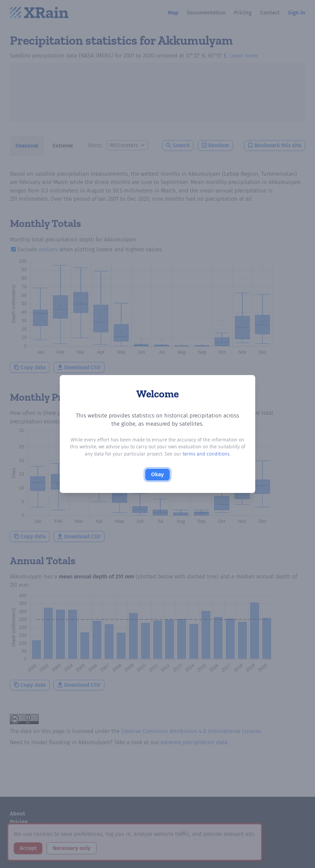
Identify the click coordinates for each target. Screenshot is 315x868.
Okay (157, 474)
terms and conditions (206, 454)
